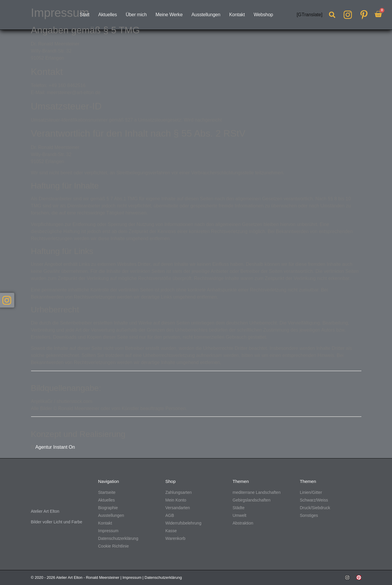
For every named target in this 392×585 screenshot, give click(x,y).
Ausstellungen (206, 15)
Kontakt (237, 15)
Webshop (263, 15)
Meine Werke (169, 15)
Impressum (132, 577)
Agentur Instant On (55, 447)
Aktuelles (108, 15)
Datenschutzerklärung (163, 577)
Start (85, 15)
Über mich (136, 15)
